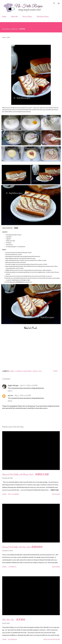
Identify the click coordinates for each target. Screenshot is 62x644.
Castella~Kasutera (24, 371)
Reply (10, 391)
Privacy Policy (27, 17)
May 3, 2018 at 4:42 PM (23, 395)
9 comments (12, 567)
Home (4, 17)
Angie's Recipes (13, 385)
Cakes (12, 371)
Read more (56, 494)
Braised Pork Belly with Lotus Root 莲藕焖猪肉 (22, 547)
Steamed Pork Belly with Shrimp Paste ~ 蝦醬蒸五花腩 (25, 474)
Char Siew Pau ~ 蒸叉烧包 (14, 620)
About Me (14, 17)
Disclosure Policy (43, 17)
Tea (40, 371)
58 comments (12, 639)
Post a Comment (14, 494)
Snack (35, 371)
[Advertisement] (31, 350)
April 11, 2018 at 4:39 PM (29, 385)
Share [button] (55, 371)
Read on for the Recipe (52, 639)
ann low (10, 395)
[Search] (54, 3)
